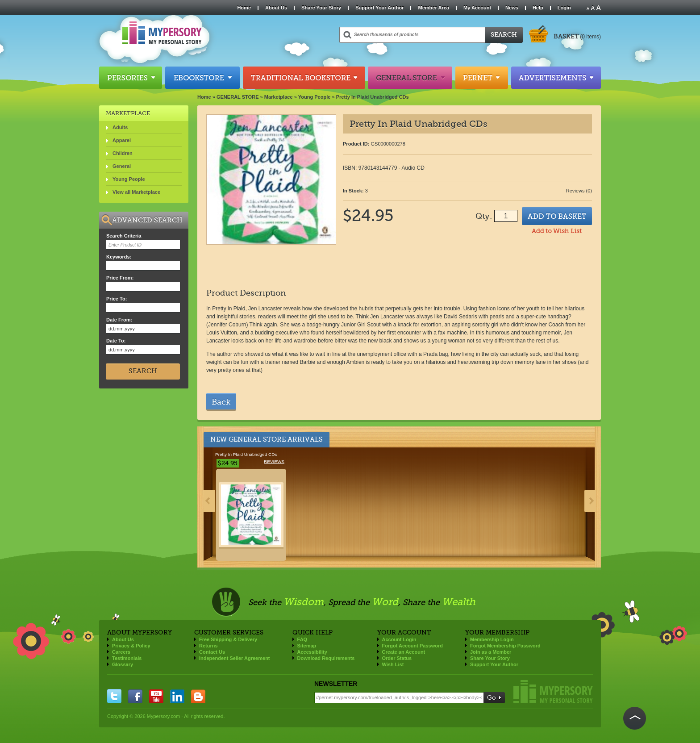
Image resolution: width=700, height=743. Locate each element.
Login (564, 8)
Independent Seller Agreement (235, 658)
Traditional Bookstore (304, 78)
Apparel (122, 140)
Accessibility (312, 652)
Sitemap (307, 646)
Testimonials (127, 658)
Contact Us (212, 652)
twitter (114, 696)
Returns (208, 646)
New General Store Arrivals (267, 439)
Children (123, 153)
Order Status (397, 658)
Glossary (123, 664)
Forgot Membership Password (505, 646)
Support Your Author (379, 8)
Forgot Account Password (413, 646)
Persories (131, 78)
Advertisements (556, 78)
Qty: (484, 216)
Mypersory (553, 691)
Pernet (482, 78)
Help (538, 8)
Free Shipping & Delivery (228, 639)
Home (244, 8)
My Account (477, 8)
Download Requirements (326, 658)
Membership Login (492, 639)
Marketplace (279, 97)
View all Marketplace (136, 192)
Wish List (393, 664)
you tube (156, 696)
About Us (276, 8)
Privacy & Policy (131, 646)
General (122, 166)
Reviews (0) (579, 191)
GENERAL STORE (238, 97)
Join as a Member (491, 652)
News (512, 8)
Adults (120, 127)
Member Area (433, 8)
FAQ (302, 639)
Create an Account (404, 652)
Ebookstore (202, 78)
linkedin (177, 696)
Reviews (274, 461)
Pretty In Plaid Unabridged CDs (373, 97)
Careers (121, 652)
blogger (198, 696)
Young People (315, 97)
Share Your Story (321, 8)
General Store (410, 78)
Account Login (399, 639)
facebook (135, 696)
